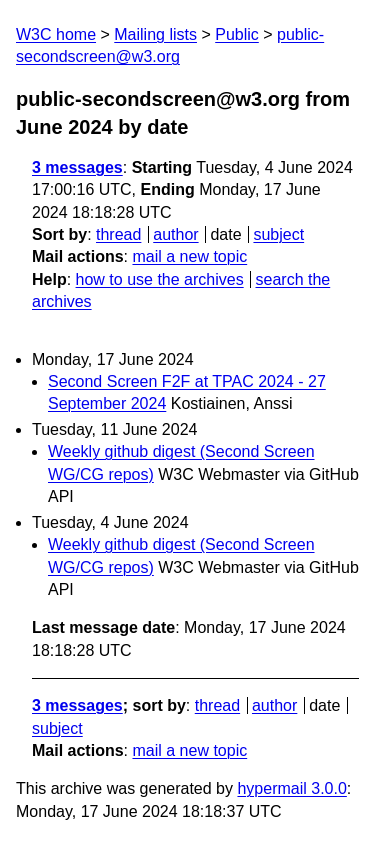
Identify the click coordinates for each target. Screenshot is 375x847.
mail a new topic (189, 256)
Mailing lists (155, 34)
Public (237, 34)
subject (278, 234)
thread (118, 234)
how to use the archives (160, 279)
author (175, 234)
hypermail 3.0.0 (291, 788)
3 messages (77, 167)
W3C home (56, 34)
